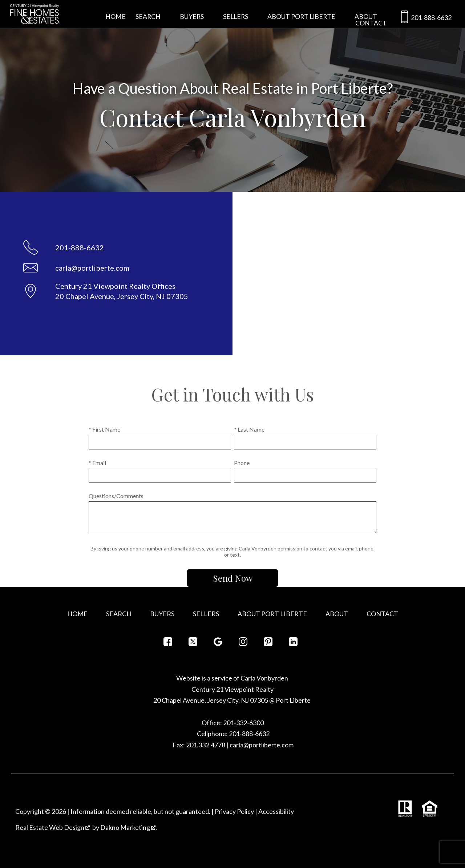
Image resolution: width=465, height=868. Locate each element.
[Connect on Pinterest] (268, 644)
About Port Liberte (272, 614)
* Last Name (249, 429)
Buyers (162, 614)
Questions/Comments (116, 496)
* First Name (104, 429)
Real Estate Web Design (52, 827)
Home (116, 17)
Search (119, 614)
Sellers (206, 614)
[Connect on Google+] (218, 644)
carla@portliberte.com (262, 745)
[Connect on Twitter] (193, 644)
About (337, 614)
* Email (97, 463)
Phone (242, 463)
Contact (371, 23)
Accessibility (276, 811)
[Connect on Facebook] (168, 644)
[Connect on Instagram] (243, 644)
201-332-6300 (243, 723)
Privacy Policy (234, 811)
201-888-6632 (425, 18)
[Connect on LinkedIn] (293, 644)
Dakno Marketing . (129, 827)
